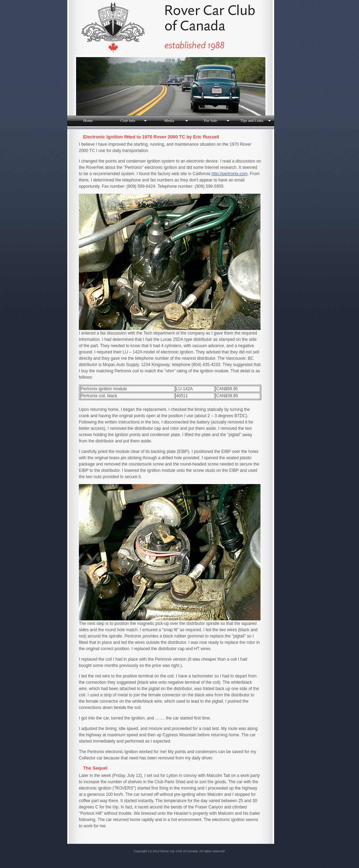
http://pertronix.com (229, 174)
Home (88, 120)
